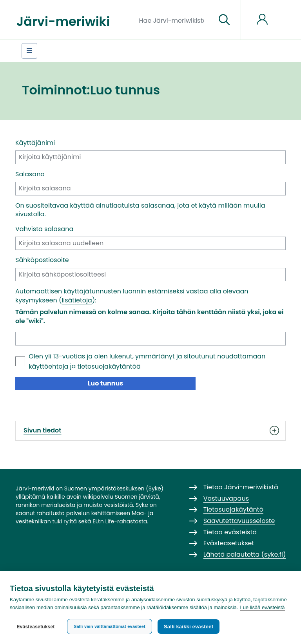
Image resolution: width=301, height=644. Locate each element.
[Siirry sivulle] (224, 20)
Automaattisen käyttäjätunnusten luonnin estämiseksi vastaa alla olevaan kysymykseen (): (132, 296)
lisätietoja (77, 300)
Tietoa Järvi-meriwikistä (241, 487)
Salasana (30, 174)
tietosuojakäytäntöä (109, 366)
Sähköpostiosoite (42, 260)
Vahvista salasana (44, 229)
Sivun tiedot (150, 431)
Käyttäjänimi (35, 143)
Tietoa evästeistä (230, 532)
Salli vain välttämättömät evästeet (110, 626)
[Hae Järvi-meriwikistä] (175, 20)
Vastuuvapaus (226, 498)
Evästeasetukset (35, 627)
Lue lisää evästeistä (262, 607)
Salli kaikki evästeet (189, 627)
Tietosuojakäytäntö (233, 509)
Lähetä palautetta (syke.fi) (245, 554)
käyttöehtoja (48, 366)
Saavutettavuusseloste (239, 521)
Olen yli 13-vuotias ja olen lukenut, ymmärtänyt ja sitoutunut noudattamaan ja (147, 361)
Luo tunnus (106, 383)
